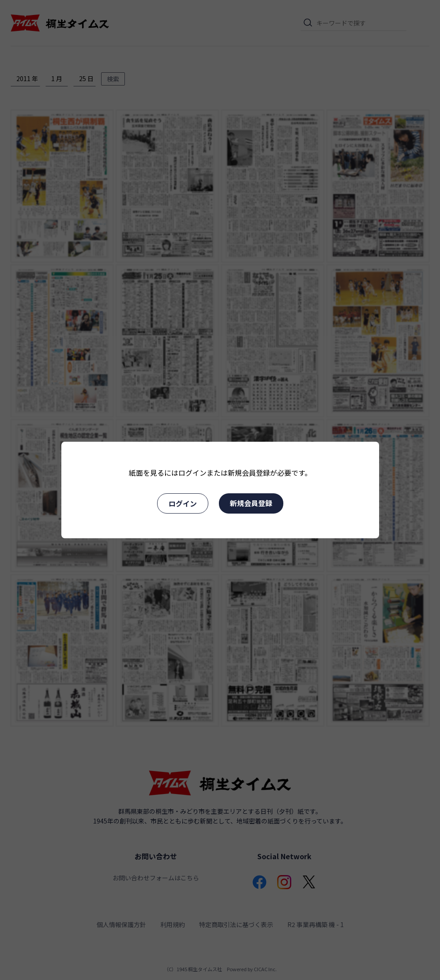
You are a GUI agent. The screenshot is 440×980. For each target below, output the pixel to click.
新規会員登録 (251, 503)
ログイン (183, 503)
